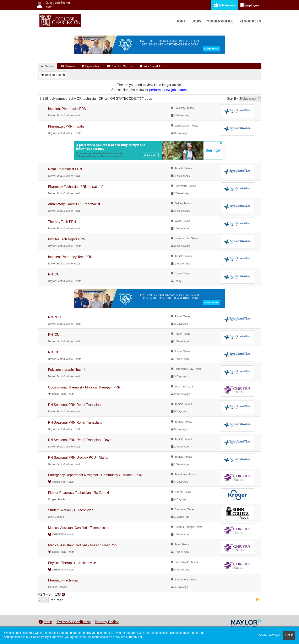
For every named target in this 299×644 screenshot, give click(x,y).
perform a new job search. (168, 90)
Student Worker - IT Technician (71, 510)
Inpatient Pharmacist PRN (67, 109)
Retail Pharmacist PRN (65, 169)
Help (45, 622)
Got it (289, 635)
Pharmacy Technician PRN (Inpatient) (76, 187)
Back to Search (53, 75)
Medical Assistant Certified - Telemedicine (79, 528)
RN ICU (54, 274)
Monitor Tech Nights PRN (67, 239)
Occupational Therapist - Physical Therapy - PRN (84, 387)
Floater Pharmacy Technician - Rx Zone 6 (78, 493)
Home (181, 21)
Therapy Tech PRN (62, 222)
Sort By (233, 99)
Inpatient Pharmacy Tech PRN (70, 257)
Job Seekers (225, 5)
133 (58, 594)
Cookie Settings (268, 635)
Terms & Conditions (74, 622)
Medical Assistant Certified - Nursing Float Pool (83, 545)
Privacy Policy (107, 622)
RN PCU (54, 317)
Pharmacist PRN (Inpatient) (68, 126)
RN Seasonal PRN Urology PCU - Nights (78, 458)
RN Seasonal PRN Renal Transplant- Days (80, 440)
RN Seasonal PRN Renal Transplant (75, 405)
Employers (250, 5)
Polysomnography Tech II (67, 370)
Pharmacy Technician (64, 580)
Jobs (197, 21)
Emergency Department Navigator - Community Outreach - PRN (95, 475)
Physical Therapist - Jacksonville (72, 563)
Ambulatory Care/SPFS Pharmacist (74, 204)
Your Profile (220, 21)
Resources (250, 21)
